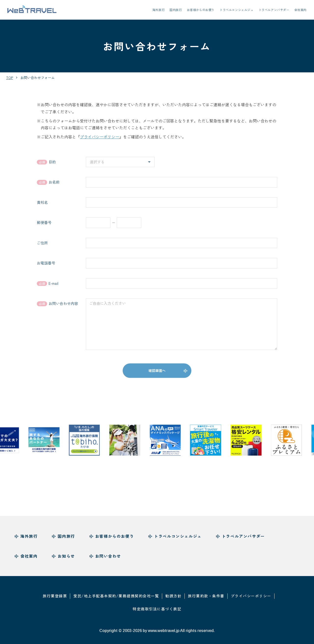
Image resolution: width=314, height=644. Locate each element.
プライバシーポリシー (100, 137)
